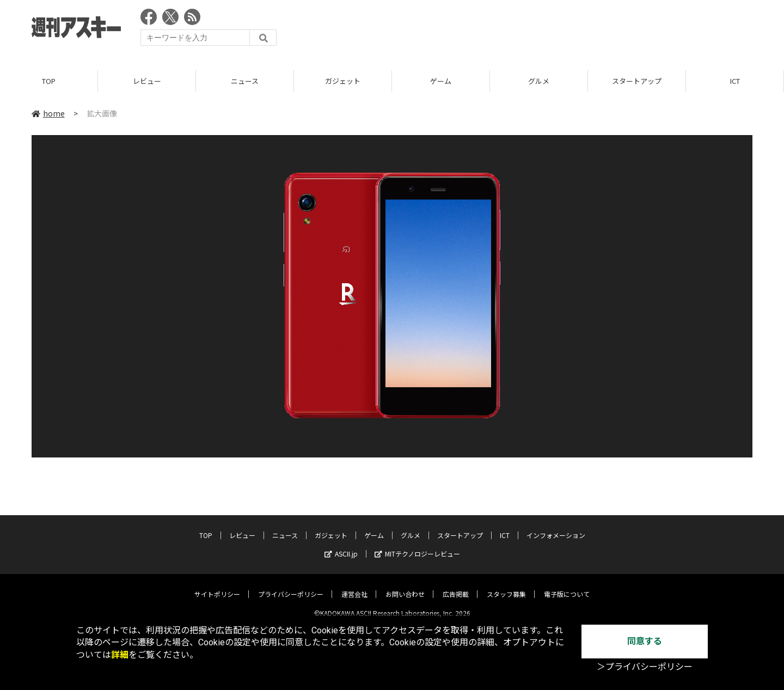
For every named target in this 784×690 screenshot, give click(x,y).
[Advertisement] (554, 30)
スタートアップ (637, 81)
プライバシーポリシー (291, 585)
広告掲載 (456, 585)
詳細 (120, 655)
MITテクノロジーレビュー (417, 545)
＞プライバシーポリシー (645, 667)
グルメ (539, 81)
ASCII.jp (341, 545)
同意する (645, 641)
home (48, 114)
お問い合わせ (405, 585)
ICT (735, 81)
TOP (49, 81)
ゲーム (441, 81)
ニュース (245, 81)
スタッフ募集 (506, 585)
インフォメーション (556, 526)
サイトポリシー (217, 585)
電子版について (567, 585)
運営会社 (354, 585)
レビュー (147, 81)
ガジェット (343, 81)
